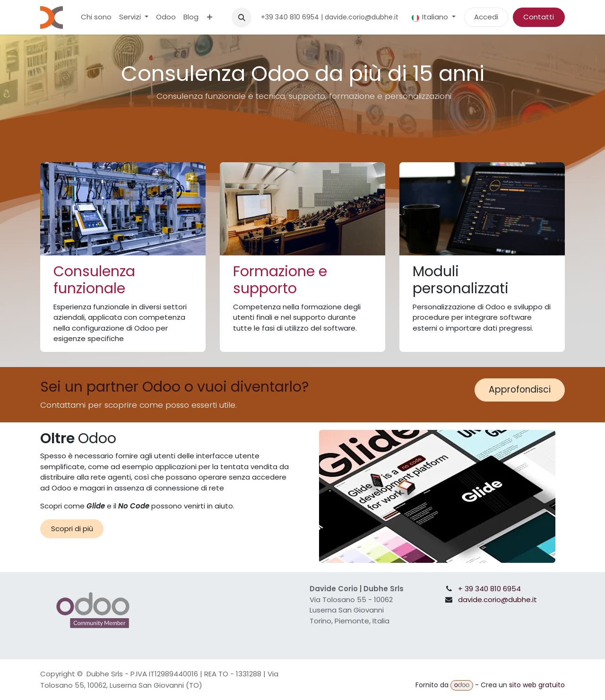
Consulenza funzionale (94, 280)
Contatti (539, 17)
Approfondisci (520, 389)
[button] (242, 17)
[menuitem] (96, 17)
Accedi (486, 17)
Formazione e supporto (280, 280)
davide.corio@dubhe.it (497, 599)
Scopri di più (72, 529)
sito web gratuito (537, 685)
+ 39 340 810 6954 (489, 589)
